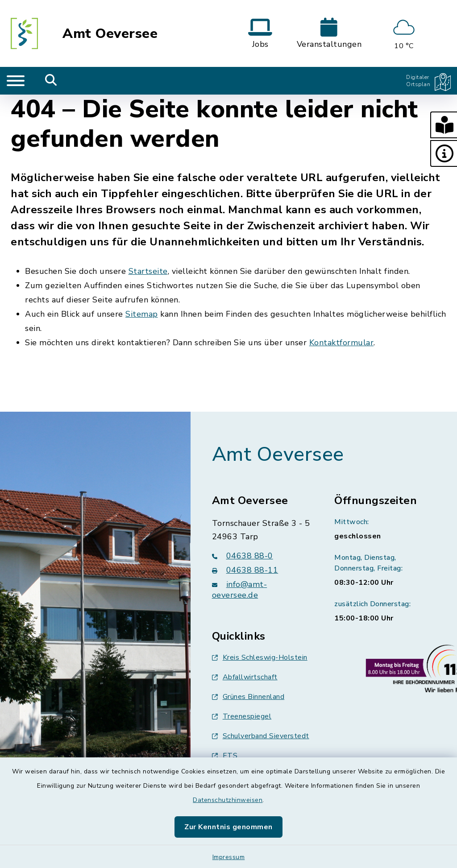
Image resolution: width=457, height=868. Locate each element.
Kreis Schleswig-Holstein (260, 657)
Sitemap (142, 314)
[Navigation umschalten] (16, 81)
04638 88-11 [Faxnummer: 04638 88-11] (245, 570)
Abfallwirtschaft (245, 677)
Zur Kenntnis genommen (228, 827)
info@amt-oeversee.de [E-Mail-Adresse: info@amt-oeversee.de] (240, 590)
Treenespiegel (242, 716)
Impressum (229, 857)
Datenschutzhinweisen (228, 800)
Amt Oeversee (110, 34)
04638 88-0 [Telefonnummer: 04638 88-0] (243, 556)
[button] (444, 125)
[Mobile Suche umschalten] (51, 81)
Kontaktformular (342, 343)
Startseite (148, 271)
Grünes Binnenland (248, 697)
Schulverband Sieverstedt (261, 736)
